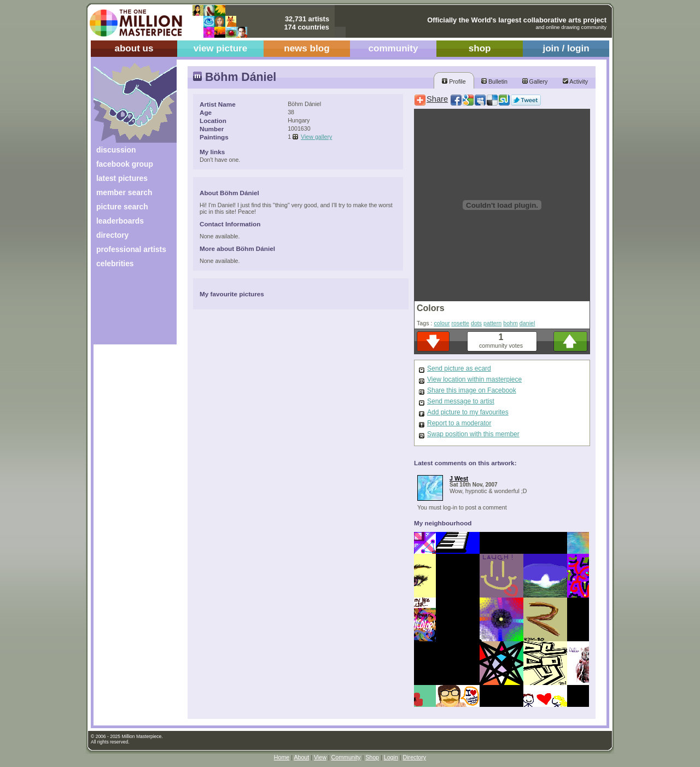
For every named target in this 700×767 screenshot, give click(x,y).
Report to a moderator (459, 423)
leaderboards (120, 221)
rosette (460, 323)
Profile (454, 81)
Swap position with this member (473, 434)
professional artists (131, 249)
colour (442, 323)
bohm (511, 323)
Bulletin (494, 81)
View (320, 757)
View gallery (316, 137)
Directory (415, 757)
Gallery (535, 81)
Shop (372, 757)
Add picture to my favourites (468, 412)
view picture (221, 48)
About (301, 757)
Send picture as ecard (459, 368)
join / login (566, 48)
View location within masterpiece (474, 379)
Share (437, 99)
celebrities (115, 264)
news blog (307, 48)
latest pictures (122, 178)
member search (124, 192)
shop (480, 48)
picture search (122, 207)
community (393, 48)
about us (134, 48)
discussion (116, 150)
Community (346, 757)
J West (459, 478)
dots (476, 323)
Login (391, 757)
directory (112, 235)
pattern (492, 323)
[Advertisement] (128, 310)
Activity (575, 81)
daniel (527, 323)
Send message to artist (461, 401)
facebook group (125, 164)
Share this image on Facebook (472, 390)
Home (282, 757)
